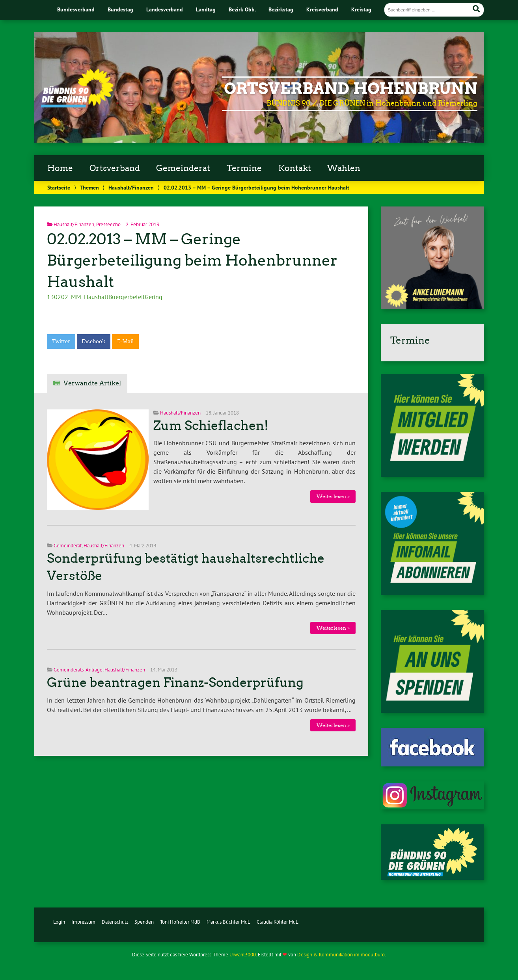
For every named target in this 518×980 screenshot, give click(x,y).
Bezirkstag (281, 9)
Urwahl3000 (243, 955)
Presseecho (108, 224)
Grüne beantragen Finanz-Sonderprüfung (175, 682)
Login (59, 922)
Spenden (144, 922)
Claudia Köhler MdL (278, 922)
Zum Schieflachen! (211, 426)
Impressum (83, 922)
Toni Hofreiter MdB (180, 922)
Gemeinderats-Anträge (78, 670)
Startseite (59, 187)
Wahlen (344, 168)
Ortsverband (115, 168)
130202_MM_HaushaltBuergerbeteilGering (105, 297)
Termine (244, 168)
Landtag (206, 9)
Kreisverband (322, 9)
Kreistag (361, 9)
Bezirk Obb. (242, 9)
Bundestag (120, 9)
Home (60, 168)
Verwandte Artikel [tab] (92, 383)
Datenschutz (115, 922)
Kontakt (295, 168)
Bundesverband (76, 9)
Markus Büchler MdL (228, 922)
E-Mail (125, 341)
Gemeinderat (183, 168)
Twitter (61, 341)
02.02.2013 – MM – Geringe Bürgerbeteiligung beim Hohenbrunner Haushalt (192, 260)
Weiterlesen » (333, 496)
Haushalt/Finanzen (131, 187)
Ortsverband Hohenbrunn (351, 89)
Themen (89, 187)
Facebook (93, 341)
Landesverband (165, 9)
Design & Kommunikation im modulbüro (341, 955)
